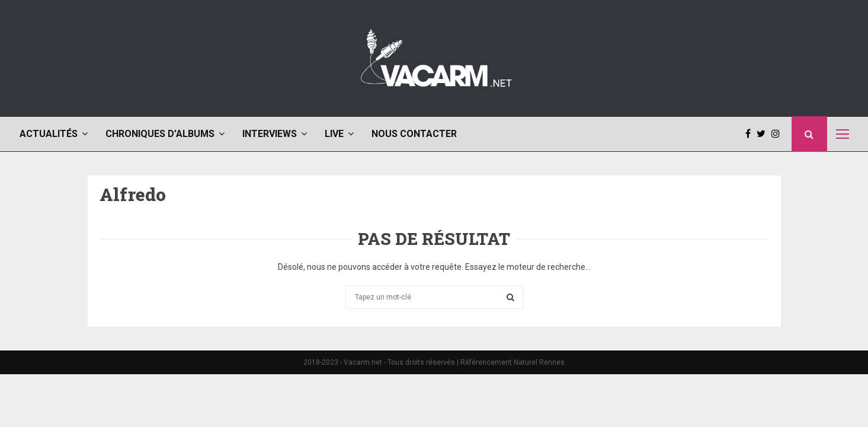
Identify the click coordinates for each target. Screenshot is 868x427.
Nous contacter (414, 134)
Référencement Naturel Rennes (513, 362)
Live (334, 134)
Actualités (49, 134)
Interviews (270, 134)
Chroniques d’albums (160, 134)
